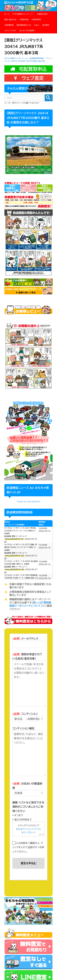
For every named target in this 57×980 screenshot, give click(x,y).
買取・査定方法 (10, 20)
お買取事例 (36, 20)
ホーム (7, 14)
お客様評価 (9, 25)
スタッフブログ (10, 31)
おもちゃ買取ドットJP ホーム (16, 58)
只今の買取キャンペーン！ (23, 14)
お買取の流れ (42, 14)
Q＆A (37, 25)
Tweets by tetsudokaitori (29, 502)
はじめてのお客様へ (27, 31)
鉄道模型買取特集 (36, 58)
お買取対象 (24, 20)
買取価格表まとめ (24, 25)
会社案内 (46, 25)
